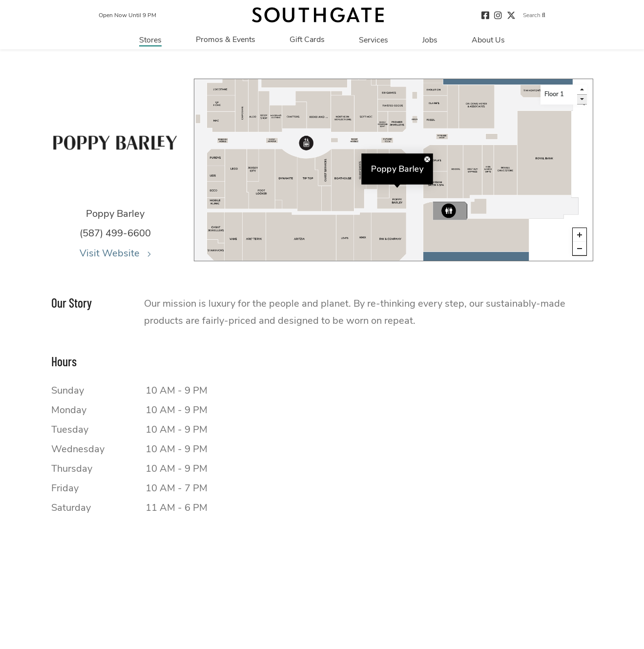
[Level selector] (559, 95)
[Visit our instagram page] (498, 15)
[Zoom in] (580, 235)
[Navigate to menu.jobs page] (430, 40)
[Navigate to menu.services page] (374, 40)
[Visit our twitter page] (511, 15)
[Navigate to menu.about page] (488, 40)
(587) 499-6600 (115, 233)
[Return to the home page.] (318, 15)
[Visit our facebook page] (485, 15)
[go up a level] (582, 90)
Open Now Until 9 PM (127, 15)
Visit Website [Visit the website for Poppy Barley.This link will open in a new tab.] (115, 253)
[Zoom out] (580, 249)
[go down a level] (582, 100)
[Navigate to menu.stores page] (150, 40)
